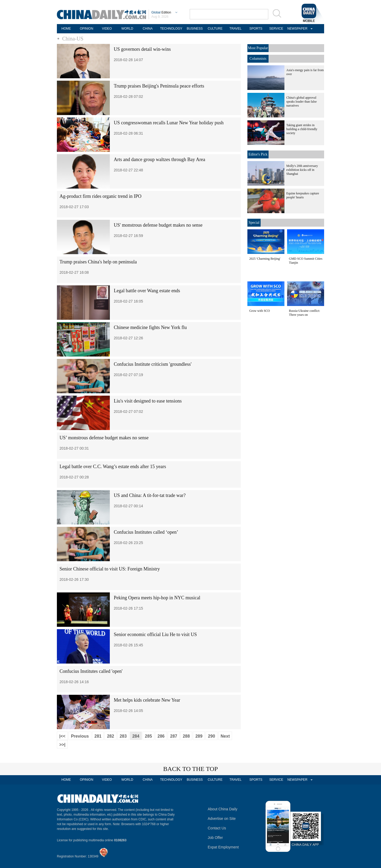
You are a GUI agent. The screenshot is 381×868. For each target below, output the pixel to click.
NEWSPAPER (297, 29)
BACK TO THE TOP (191, 769)
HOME (66, 29)
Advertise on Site (222, 819)
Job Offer (215, 838)
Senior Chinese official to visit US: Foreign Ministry (110, 569)
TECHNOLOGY (171, 29)
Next (225, 736)
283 (123, 736)
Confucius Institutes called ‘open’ (146, 532)
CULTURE (215, 29)
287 (174, 736)
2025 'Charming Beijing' (265, 259)
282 (110, 736)
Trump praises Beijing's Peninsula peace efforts (159, 86)
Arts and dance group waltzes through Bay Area (159, 159)
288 (186, 736)
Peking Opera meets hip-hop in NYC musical (157, 598)
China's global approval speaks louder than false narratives (301, 102)
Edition (161, 12)
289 (199, 736)
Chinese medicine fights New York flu (150, 327)
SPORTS (256, 29)
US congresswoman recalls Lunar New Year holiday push (169, 123)
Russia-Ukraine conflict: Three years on (305, 313)
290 (212, 736)
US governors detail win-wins (142, 49)
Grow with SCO (260, 311)
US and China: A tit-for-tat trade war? (150, 495)
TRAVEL (235, 29)
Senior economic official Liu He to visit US (155, 634)
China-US (73, 39)
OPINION (87, 29)
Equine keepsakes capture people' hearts (303, 195)
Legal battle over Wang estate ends (147, 291)
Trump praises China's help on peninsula (98, 262)
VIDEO (107, 29)
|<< (62, 736)
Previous (80, 736)
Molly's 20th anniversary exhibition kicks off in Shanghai (302, 170)
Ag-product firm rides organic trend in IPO (101, 196)
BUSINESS (195, 29)
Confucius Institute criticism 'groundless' (153, 364)
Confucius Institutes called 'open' (91, 671)
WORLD (127, 29)
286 (161, 736)
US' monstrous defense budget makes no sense (158, 225)
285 (149, 736)
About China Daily (223, 809)
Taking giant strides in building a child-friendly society (302, 129)
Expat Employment (223, 847)
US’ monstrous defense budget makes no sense (104, 438)
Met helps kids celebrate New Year (147, 700)
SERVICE (276, 29)
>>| (62, 745)
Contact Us (217, 828)
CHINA (148, 29)
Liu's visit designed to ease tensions (148, 401)
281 (98, 736)
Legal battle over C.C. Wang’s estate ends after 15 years (113, 467)
